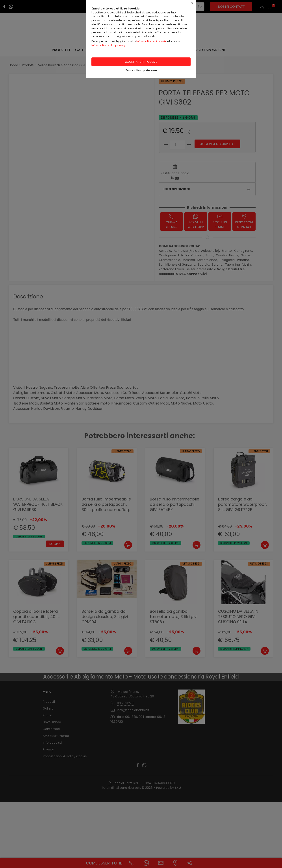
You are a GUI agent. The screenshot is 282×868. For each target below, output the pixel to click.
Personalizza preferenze (141, 70)
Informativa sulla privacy (108, 45)
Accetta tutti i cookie (141, 62)
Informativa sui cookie (151, 41)
